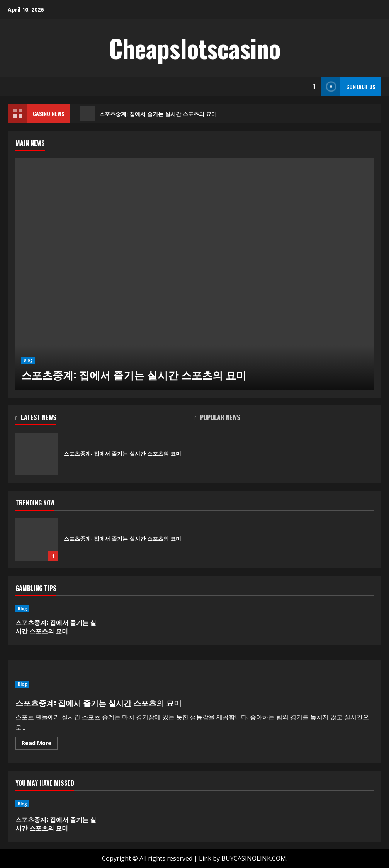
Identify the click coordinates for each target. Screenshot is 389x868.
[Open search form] (314, 87)
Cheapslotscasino (195, 48)
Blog (28, 360)
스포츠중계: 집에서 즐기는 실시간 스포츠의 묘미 (148, 114)
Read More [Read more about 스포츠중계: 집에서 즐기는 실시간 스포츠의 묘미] (40, 744)
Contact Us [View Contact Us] (348, 87)
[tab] (105, 419)
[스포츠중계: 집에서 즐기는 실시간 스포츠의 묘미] (194, 274)
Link (205, 858)
